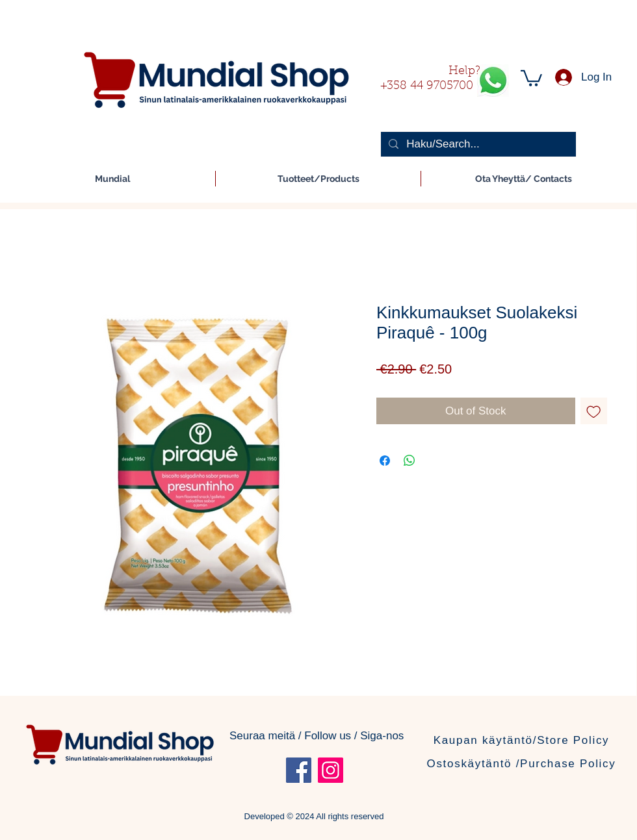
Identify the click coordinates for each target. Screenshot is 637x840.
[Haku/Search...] (477, 144)
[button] (531, 77)
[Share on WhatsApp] (409, 461)
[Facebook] (299, 770)
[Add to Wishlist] (594, 411)
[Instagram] (331, 770)
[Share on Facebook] (385, 461)
